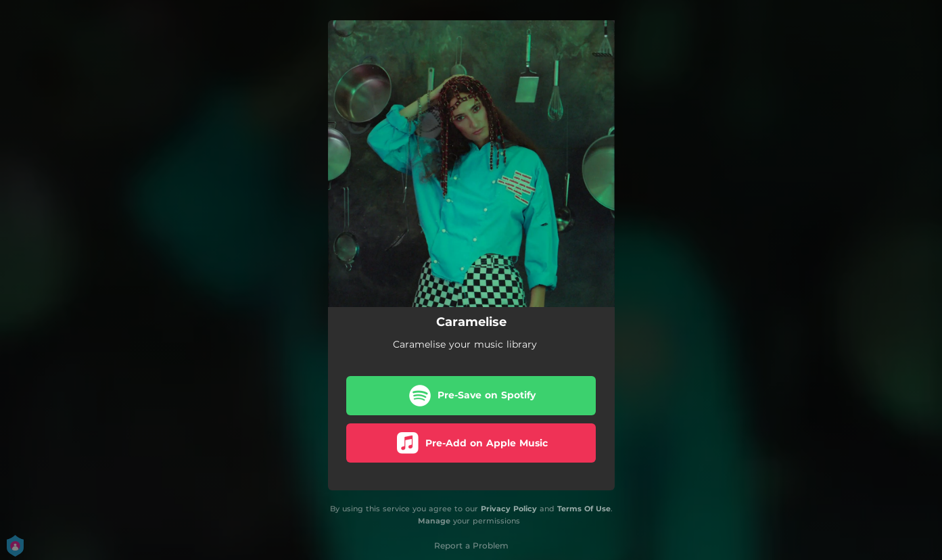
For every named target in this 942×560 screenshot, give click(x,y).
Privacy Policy (509, 509)
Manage (434, 521)
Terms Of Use (584, 509)
